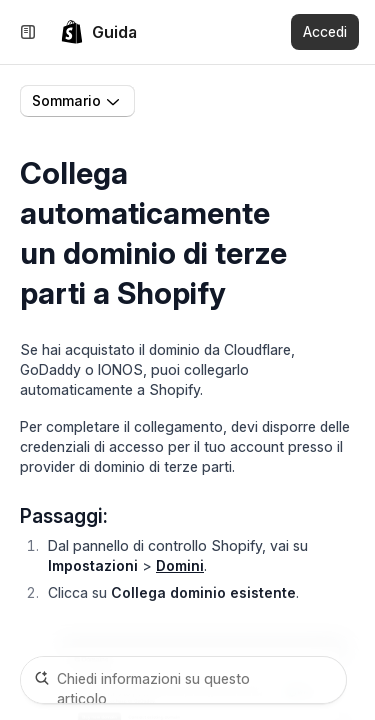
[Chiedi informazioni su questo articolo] (183, 680)
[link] (98, 32)
